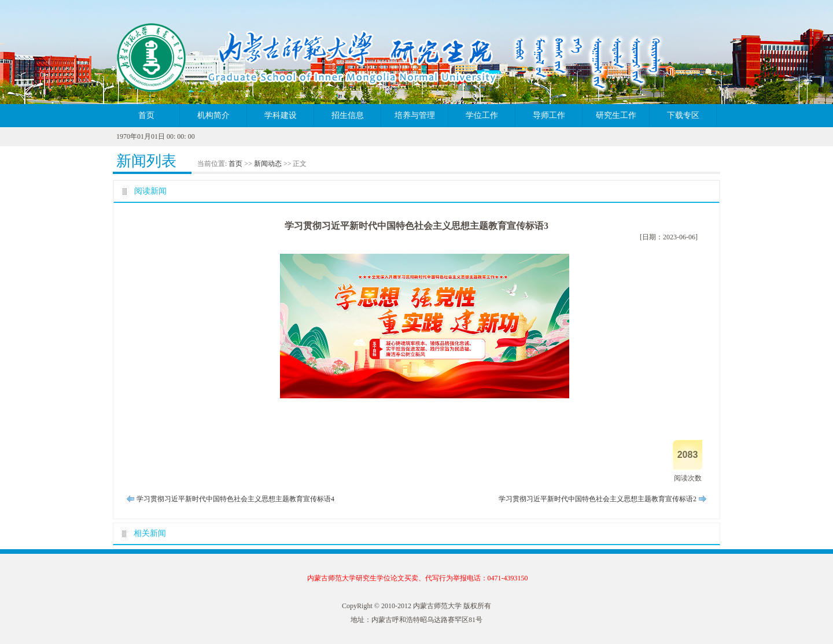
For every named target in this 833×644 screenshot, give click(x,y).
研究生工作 (616, 115)
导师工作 (549, 115)
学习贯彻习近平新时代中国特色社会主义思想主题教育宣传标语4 (235, 499)
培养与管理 (415, 115)
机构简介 (213, 115)
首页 (146, 115)
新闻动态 (268, 164)
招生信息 (348, 115)
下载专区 (683, 115)
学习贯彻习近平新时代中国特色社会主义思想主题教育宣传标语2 (598, 499)
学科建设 (281, 115)
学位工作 (482, 115)
